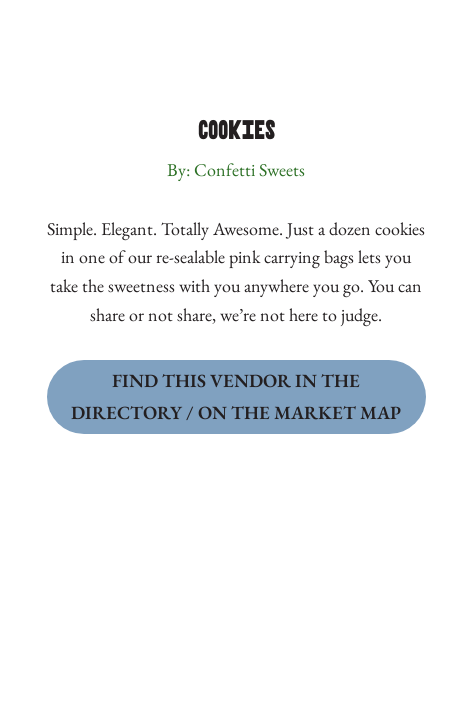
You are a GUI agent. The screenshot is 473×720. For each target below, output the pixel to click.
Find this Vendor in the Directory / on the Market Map (236, 396)
